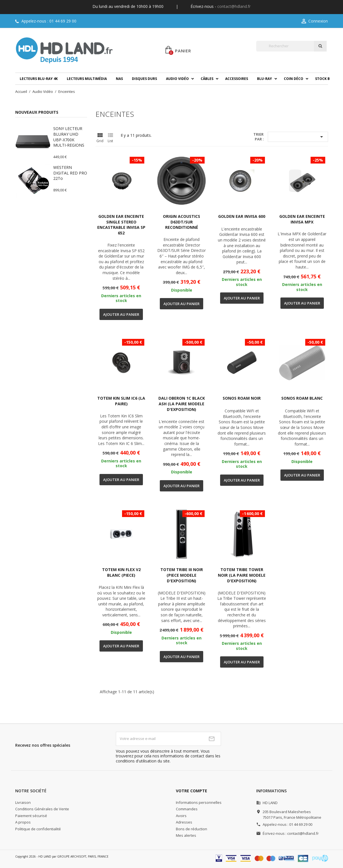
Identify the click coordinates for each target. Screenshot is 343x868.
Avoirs (181, 816)
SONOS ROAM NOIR (242, 398)
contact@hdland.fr (234, 6)
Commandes (187, 809)
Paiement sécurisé (31, 816)
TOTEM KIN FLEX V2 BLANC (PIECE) (121, 572)
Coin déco (294, 79)
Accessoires (237, 79)
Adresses (184, 822)
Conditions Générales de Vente (42, 809)
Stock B (322, 79)
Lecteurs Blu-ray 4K (39, 79)
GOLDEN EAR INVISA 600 (242, 216)
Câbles (207, 79)
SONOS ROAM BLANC (302, 398)
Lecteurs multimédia (87, 79)
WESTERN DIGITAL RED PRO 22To (70, 173)
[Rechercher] (285, 46)
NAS (119, 79)
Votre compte (192, 791)
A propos (23, 822)
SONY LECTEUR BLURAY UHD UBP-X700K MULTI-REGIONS (69, 137)
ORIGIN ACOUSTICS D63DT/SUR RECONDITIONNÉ (182, 222)
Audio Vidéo (177, 79)
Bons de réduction (192, 829)
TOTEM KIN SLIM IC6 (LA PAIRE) (121, 401)
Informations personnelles (199, 802)
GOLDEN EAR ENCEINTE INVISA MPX (302, 219)
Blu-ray (265, 79)
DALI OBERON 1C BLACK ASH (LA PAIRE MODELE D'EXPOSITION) (182, 404)
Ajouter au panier (121, 314)
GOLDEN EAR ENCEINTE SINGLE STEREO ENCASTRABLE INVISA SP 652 (121, 225)
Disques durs (144, 79)
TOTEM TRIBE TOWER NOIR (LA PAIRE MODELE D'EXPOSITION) (242, 575)
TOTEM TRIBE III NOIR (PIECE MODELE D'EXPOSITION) (182, 575)
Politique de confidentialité (38, 829)
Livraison (23, 802)
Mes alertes (186, 835)
